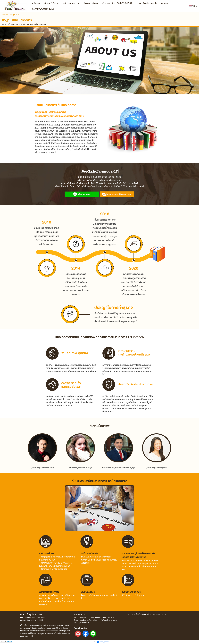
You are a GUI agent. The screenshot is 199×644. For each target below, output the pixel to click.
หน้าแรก (5, 15)
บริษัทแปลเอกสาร (13, 24)
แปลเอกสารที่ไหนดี (67, 337)
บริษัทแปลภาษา (27, 24)
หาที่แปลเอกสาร (40, 24)
